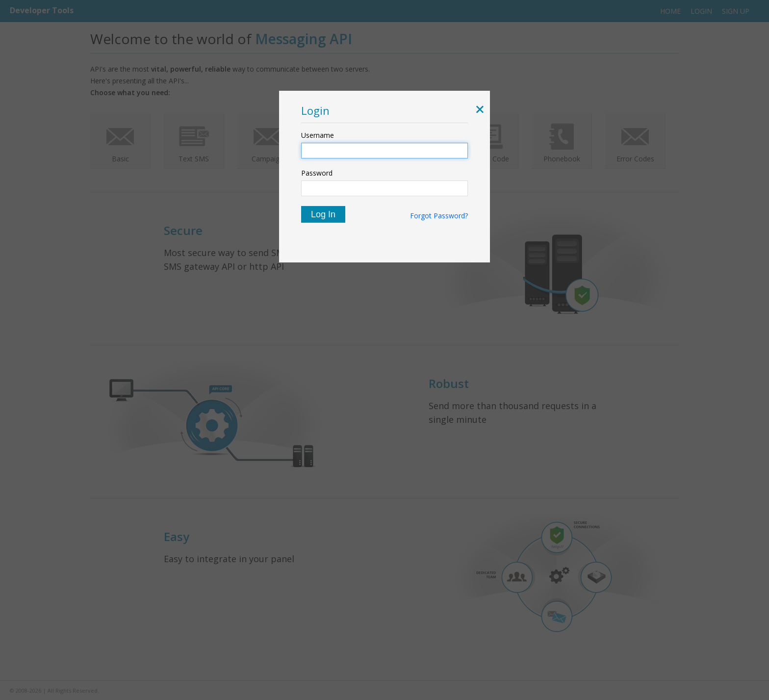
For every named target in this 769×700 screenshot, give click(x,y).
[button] (478, 110)
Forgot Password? (439, 216)
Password (317, 173)
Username (318, 135)
